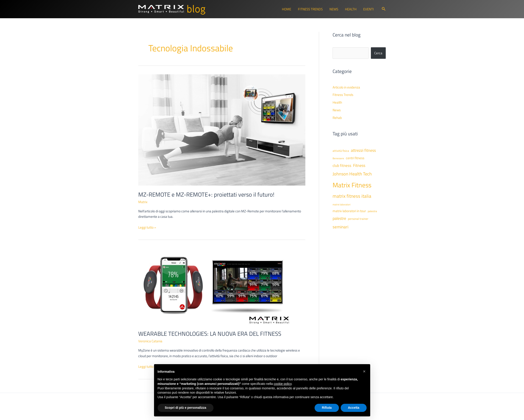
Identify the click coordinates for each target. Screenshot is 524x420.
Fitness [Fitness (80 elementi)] (359, 165)
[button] (384, 9)
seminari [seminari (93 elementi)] (340, 227)
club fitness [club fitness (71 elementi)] (342, 165)
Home (287, 9)
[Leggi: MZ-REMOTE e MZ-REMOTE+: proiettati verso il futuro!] (222, 130)
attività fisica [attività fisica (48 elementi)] (341, 151)
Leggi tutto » (147, 228)
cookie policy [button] (282, 384)
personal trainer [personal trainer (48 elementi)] (358, 219)
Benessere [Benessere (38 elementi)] (338, 158)
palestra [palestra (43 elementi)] (372, 211)
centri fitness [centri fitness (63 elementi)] (355, 158)
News (334, 9)
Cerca (378, 53)
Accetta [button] (354, 408)
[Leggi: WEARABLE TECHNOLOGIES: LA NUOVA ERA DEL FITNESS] (215, 286)
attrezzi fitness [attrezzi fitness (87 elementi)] (363, 150)
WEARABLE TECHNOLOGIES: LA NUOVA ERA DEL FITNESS (210, 334)
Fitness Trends (310, 9)
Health (351, 9)
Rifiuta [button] (327, 408)
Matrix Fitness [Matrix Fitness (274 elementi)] (352, 185)
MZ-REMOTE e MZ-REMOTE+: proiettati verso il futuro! (206, 194)
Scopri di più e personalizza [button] (186, 408)
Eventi (369, 9)
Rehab (337, 118)
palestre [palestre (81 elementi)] (339, 218)
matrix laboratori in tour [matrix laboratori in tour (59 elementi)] (349, 211)
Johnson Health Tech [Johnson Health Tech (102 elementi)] (352, 174)
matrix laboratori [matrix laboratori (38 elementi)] (341, 204)
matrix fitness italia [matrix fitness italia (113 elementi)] (352, 196)
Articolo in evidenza (346, 87)
